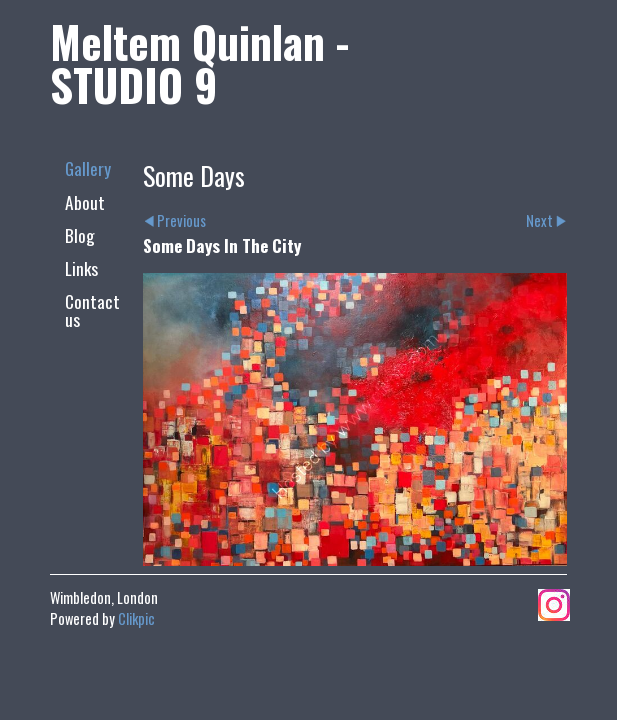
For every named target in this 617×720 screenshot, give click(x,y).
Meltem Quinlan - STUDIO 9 (199, 62)
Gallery (88, 168)
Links (81, 268)
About (85, 202)
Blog (80, 235)
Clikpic (136, 618)
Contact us (92, 309)
